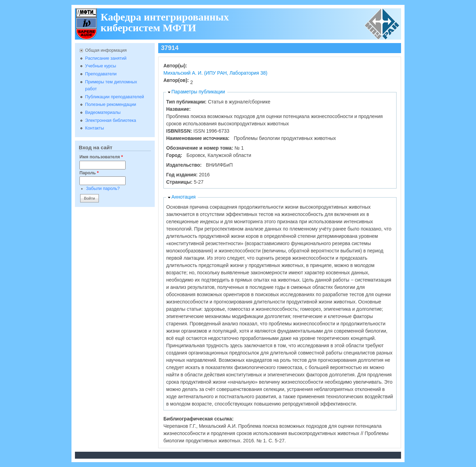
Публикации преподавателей (114, 97)
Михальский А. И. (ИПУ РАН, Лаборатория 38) (215, 73)
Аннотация (184, 197)
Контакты (94, 128)
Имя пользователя (101, 157)
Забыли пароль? (103, 189)
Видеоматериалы (103, 112)
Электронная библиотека (110, 120)
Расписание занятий (106, 58)
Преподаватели (101, 74)
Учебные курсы (100, 66)
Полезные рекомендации (110, 105)
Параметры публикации (198, 92)
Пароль (89, 173)
